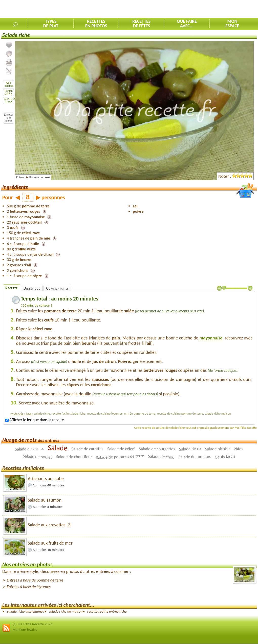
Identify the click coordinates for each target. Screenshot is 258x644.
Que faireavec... (187, 24)
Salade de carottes (87, 449)
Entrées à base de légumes (29, 587)
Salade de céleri (121, 449)
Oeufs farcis (225, 457)
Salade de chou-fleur (74, 457)
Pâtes (238, 449)
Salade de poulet (37, 457)
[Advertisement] (199, 9)
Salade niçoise (217, 449)
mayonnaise (211, 338)
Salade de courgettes (157, 449)
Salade (57, 448)
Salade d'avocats (29, 449)
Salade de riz (190, 449)
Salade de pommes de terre (120, 457)
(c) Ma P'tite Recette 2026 (33, 624)
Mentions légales (25, 630)
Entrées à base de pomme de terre (35, 580)
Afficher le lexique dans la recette (35, 420)
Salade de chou (161, 457)
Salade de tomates (195, 457)
